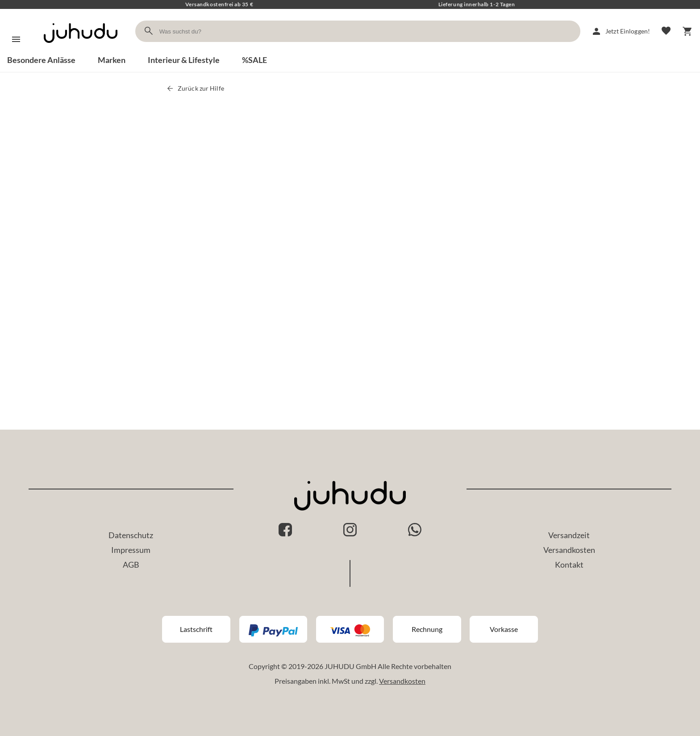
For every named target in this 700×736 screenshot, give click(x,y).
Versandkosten (569, 550)
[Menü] (16, 39)
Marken (112, 60)
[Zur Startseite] (81, 51)
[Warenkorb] (687, 31)
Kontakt (569, 565)
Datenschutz (131, 535)
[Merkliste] (666, 31)
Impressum (131, 550)
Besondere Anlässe (41, 60)
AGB (131, 565)
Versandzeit (569, 535)
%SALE (254, 60)
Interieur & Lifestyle (184, 60)
